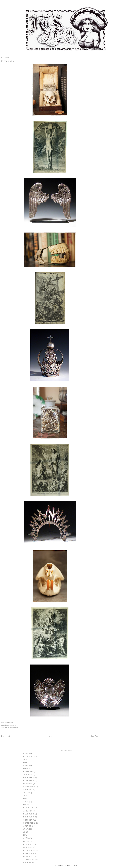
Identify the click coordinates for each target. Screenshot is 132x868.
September (29, 787)
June (26, 759)
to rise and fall (8, 61)
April (26, 753)
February (28, 772)
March (27, 768)
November (29, 781)
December (29, 756)
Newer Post (6, 736)
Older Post (94, 736)
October (28, 784)
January (28, 775)
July (26, 793)
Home (50, 736)
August (27, 790)
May (25, 762)
